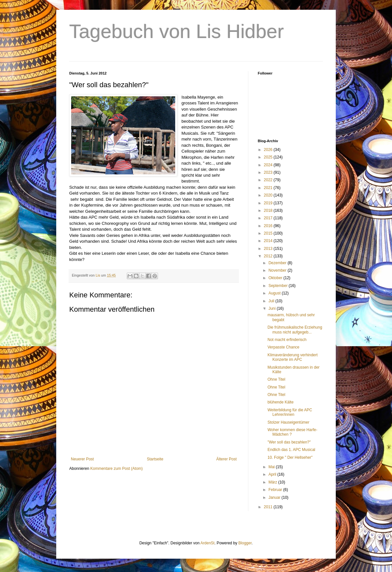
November (278, 270)
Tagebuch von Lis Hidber (176, 31)
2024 (269, 165)
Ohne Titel (276, 379)
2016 (269, 226)
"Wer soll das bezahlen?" (289, 442)
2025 (269, 157)
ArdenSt (208, 543)
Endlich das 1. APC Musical (291, 450)
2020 (269, 195)
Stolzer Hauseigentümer (288, 422)
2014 (269, 241)
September (279, 286)
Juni (273, 308)
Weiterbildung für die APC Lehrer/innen (290, 412)
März (273, 482)
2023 (269, 172)
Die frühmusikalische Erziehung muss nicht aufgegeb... (295, 330)
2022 (269, 180)
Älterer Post (226, 459)
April (273, 474)
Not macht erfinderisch (287, 340)
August (275, 293)
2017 (269, 218)
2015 (269, 233)
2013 (269, 249)
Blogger (245, 543)
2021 (269, 188)
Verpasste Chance (283, 347)
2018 (269, 211)
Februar (276, 490)
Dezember (278, 263)
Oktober (276, 278)
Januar (275, 497)
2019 (269, 203)
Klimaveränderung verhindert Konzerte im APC (293, 357)
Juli (272, 301)
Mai (272, 467)
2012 (269, 256)
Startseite (155, 459)
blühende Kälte (281, 402)
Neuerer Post (82, 459)
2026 (269, 150)
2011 (269, 507)
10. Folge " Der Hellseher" (290, 457)
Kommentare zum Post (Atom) (117, 469)
